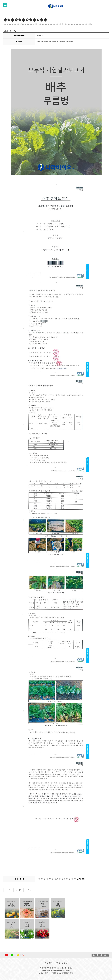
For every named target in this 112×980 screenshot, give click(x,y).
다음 (29, 890)
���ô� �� (61, 963)
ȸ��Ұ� (49, 963)
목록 (18, 890)
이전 (8, 890)
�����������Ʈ (101, 955)
